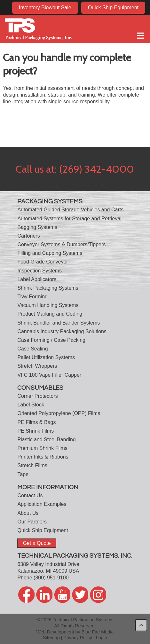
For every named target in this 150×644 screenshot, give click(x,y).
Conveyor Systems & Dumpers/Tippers (61, 244)
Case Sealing (32, 349)
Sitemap (51, 638)
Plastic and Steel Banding (46, 440)
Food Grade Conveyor (43, 262)
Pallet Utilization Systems (46, 357)
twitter (80, 595)
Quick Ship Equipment (113, 8)
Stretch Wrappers (37, 366)
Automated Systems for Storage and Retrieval (69, 219)
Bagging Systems (37, 227)
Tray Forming (32, 297)
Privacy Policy (78, 638)
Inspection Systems (39, 271)
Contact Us (30, 495)
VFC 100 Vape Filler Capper (49, 375)
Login (102, 638)
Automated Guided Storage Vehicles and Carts (70, 210)
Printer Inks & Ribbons (43, 457)
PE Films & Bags (36, 422)
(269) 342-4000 (97, 169)
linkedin (44, 595)
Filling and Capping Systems (50, 253)
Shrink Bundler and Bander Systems (59, 323)
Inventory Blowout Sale (45, 8)
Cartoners (28, 236)
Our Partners (32, 522)
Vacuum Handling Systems (48, 305)
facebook (26, 595)
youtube (62, 595)
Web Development (55, 632)
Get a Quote (37, 543)
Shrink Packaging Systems (48, 288)
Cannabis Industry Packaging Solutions (62, 331)
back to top (141, 625)
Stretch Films (32, 465)
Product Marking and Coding (50, 314)
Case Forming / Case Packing (51, 340)
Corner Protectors (37, 396)
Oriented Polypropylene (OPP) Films (59, 413)
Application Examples (42, 504)
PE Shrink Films (36, 431)
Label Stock (31, 405)
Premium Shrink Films (42, 448)
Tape (23, 474)
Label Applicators (37, 279)
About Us (28, 513)
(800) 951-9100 (51, 578)
